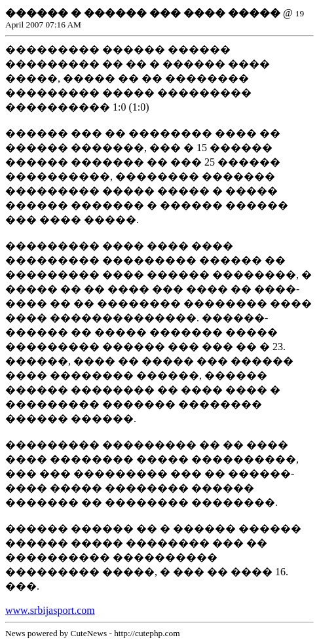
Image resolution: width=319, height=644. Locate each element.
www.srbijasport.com (50, 610)
